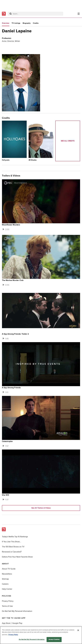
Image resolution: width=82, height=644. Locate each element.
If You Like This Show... (11, 542)
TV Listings (16, 23)
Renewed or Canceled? (12, 552)
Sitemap (5, 579)
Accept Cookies (54, 639)
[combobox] (35, 14)
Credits (36, 23)
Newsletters (7, 574)
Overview (6, 23)
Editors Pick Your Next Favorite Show (17, 557)
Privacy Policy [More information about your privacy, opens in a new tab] (13, 635)
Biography (27, 23)
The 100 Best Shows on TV (13, 547)
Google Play (17, 623)
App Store (6, 623)
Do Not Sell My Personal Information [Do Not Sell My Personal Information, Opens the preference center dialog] (32, 639)
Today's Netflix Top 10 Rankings (15, 537)
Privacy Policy (8, 601)
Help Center (7, 589)
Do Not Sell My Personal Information (17, 611)
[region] (41, 635)
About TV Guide (9, 569)
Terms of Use (7, 606)
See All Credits (68, 141)
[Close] (78, 630)
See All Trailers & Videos (41, 508)
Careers (5, 584)
